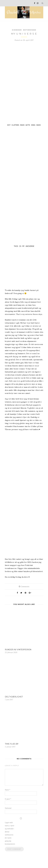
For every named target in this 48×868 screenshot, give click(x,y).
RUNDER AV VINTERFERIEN (18, 650)
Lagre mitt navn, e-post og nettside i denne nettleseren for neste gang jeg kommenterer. (10, 834)
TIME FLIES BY (12, 745)
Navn (8, 791)
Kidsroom (17, 30)
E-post (8, 800)
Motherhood (30, 30)
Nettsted (8, 809)
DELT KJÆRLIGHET (14, 698)
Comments (24, 587)
